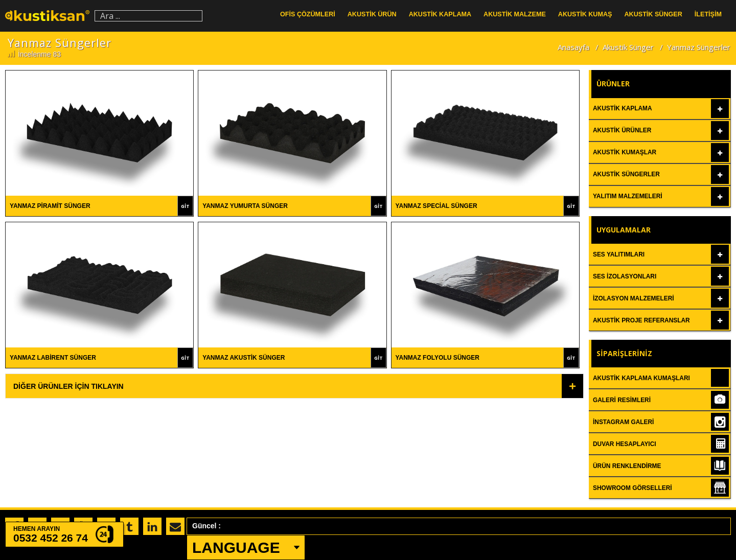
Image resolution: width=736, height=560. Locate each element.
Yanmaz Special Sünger (436, 206)
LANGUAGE (236, 547)
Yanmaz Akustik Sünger (244, 358)
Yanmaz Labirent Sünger (53, 358)
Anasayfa (573, 47)
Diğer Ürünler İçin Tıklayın (68, 386)
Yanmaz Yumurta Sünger (245, 206)
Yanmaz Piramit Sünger (50, 206)
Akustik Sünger (628, 47)
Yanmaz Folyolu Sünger (438, 358)
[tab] (294, 386)
